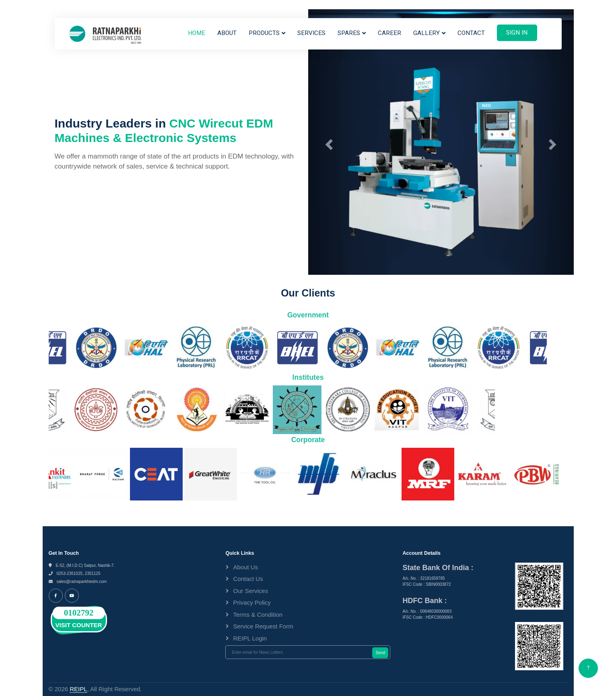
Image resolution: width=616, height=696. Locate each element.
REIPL (78, 689)
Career (389, 33)
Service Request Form (263, 626)
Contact (471, 33)
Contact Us (248, 579)
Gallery (426, 33)
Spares (349, 33)
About (227, 33)
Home (197, 33)
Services (311, 33)
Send (380, 653)
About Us (245, 567)
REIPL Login (250, 638)
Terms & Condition (258, 615)
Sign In (517, 33)
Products (264, 33)
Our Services (250, 591)
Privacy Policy (252, 602)
